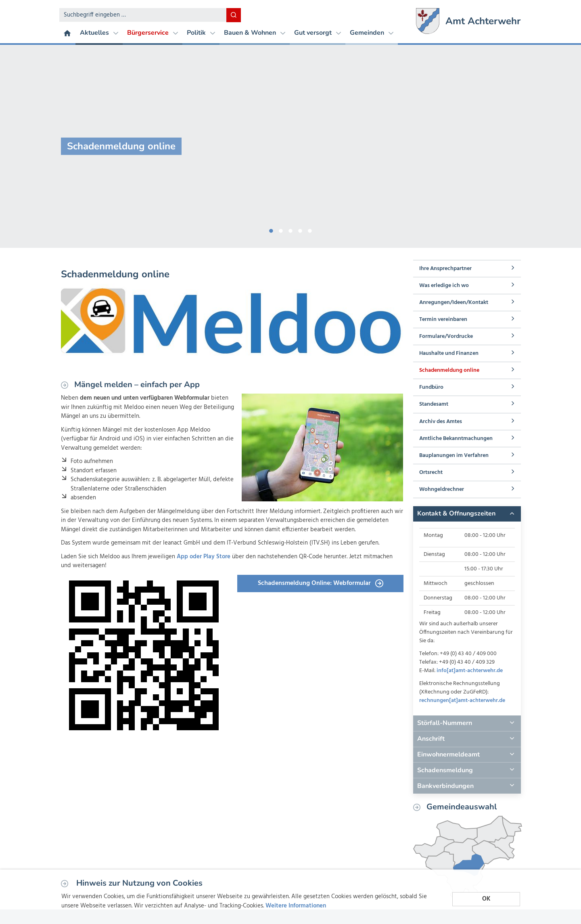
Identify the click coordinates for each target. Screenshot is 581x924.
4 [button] (300, 229)
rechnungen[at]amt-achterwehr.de (462, 701)
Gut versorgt (318, 33)
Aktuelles (99, 33)
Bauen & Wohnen (255, 33)
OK (486, 899)
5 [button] (310, 229)
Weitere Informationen (296, 906)
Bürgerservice (153, 33)
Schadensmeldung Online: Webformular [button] (321, 583)
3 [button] (290, 229)
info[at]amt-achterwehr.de (470, 671)
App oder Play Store (204, 557)
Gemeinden (372, 33)
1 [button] (271, 229)
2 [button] (281, 229)
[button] (467, 514)
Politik (201, 33)
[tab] (467, 514)
